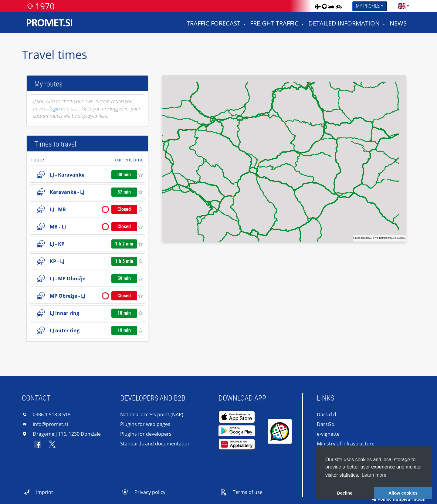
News (398, 23)
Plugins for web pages (145, 424)
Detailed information (344, 23)
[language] (402, 6)
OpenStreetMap (397, 238)
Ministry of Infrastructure (346, 444)
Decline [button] (345, 493)
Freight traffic (274, 23)
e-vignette (328, 434)
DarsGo (326, 424)
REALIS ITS (372, 238)
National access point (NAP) (152, 414)
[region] (284, 158)
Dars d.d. (327, 414)
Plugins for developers (146, 434)
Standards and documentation (155, 444)
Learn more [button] (374, 475)
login (55, 109)
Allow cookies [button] (403, 493)
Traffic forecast (213, 23)
